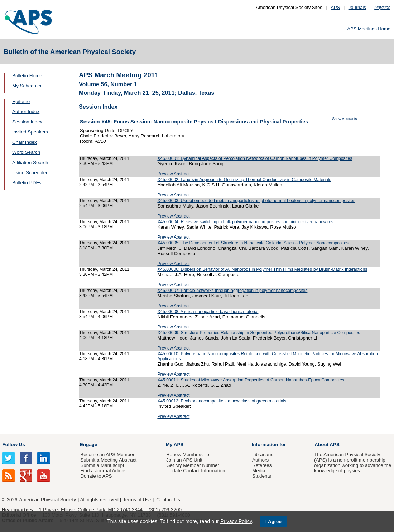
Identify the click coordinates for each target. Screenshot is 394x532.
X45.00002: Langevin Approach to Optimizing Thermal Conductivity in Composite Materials (244, 180)
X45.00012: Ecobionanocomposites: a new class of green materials (222, 401)
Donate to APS (96, 476)
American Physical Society (48, 500)
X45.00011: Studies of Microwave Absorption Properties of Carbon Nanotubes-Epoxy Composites (251, 380)
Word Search (26, 152)
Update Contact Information (196, 471)
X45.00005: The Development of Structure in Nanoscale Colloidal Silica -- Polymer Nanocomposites (253, 243)
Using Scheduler (30, 173)
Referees (262, 465)
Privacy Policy (236, 521)
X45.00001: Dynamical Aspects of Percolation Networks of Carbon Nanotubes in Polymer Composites (255, 158)
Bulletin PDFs (27, 183)
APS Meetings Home (369, 29)
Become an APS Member (107, 455)
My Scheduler (27, 86)
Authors (260, 460)
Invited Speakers (30, 132)
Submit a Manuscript (102, 465)
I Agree (273, 521)
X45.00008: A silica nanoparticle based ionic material (208, 312)
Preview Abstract (173, 174)
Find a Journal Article (103, 471)
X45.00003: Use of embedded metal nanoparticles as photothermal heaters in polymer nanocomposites (256, 201)
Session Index (27, 122)
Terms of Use (137, 500)
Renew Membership (188, 455)
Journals (357, 7)
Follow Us (13, 445)
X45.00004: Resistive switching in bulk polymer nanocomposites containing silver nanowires (245, 222)
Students (262, 476)
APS (335, 7)
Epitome (21, 101)
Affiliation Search (30, 163)
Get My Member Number (193, 465)
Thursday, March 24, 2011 (104, 158)
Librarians (263, 455)
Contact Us (168, 500)
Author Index (26, 111)
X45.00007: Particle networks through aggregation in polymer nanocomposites (232, 291)
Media (259, 471)
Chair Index (25, 142)
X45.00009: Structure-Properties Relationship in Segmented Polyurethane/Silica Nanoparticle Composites (259, 333)
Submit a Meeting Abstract (108, 460)
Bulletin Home (27, 76)
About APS (327, 445)
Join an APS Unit (184, 460)
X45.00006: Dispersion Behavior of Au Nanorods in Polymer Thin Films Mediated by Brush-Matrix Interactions (262, 269)
